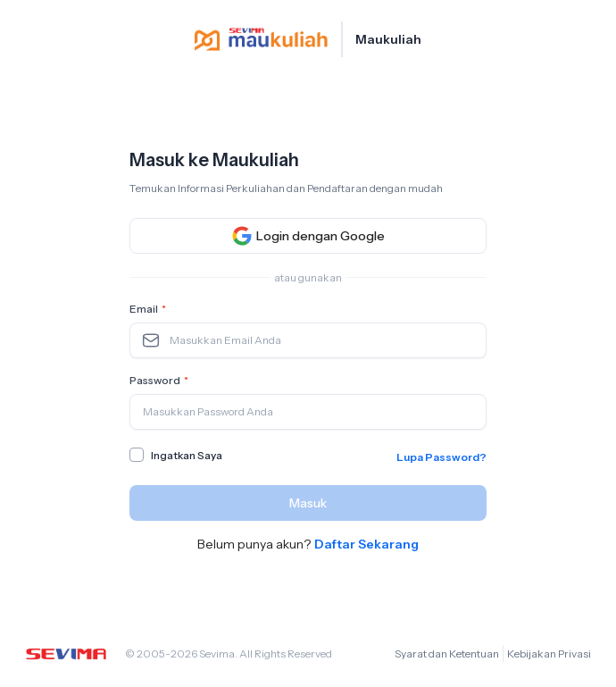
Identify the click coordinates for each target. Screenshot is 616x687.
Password (161, 381)
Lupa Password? (441, 457)
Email (150, 309)
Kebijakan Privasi (549, 653)
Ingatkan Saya (187, 455)
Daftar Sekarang (366, 544)
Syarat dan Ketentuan (447, 653)
